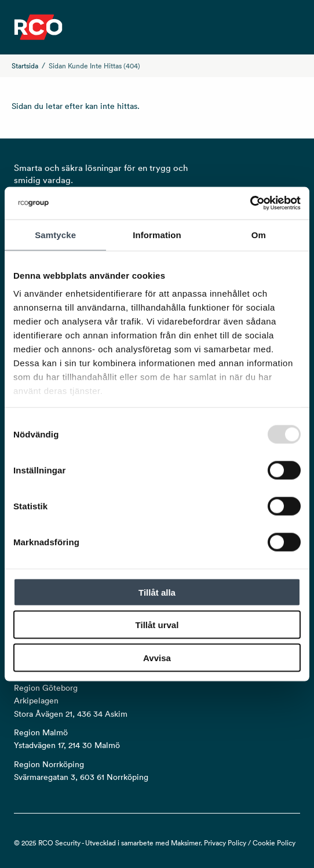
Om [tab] (259, 234)
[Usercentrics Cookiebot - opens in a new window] (250, 203)
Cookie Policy (274, 843)
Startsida (25, 66)
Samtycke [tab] (55, 234)
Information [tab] (157, 234)
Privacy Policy (225, 843)
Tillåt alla (157, 592)
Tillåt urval (157, 625)
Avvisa (157, 657)
